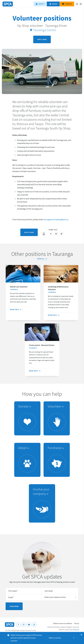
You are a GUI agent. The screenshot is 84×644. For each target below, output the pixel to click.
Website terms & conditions (63, 623)
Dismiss (81, 635)
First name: (13, 591)
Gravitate (76, 630)
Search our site (77, 4)
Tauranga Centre (43, 30)
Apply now (42, 39)
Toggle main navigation (80, 4)
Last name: (49, 591)
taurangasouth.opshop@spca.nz (56, 219)
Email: (11, 597)
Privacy (77, 623)
